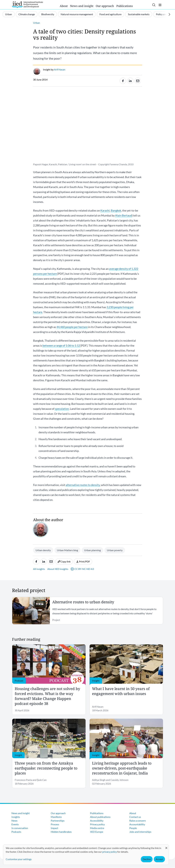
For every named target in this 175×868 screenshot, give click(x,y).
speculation (62, 409)
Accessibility (97, 821)
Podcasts (16, 832)
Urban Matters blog (67, 550)
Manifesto (56, 817)
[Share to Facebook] (123, 81)
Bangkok (116, 210)
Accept (159, 859)
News (14, 821)
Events (15, 824)
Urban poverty (115, 550)
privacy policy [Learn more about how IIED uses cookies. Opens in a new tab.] (110, 852)
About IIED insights (58, 569)
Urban (9, 14)
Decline (147, 859)
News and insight (82, 6)
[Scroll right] (169, 14)
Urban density (43, 550)
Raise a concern (138, 821)
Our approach (105, 6)
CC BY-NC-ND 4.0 (82, 569)
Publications (125, 6)
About (64, 6)
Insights (16, 817)
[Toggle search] (154, 5)
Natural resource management (77, 14)
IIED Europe (97, 832)
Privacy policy (97, 824)
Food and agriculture (110, 14)
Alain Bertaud (123, 215)
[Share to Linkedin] (130, 81)
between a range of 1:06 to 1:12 (61, 345)
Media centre (97, 828)
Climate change (27, 14)
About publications (100, 817)
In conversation (20, 828)
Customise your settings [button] (19, 859)
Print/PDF (83, 562)
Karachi (105, 210)
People (133, 828)
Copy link (64, 562)
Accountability (137, 824)
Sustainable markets (139, 14)
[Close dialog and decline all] (166, 846)
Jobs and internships (140, 832)
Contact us (135, 817)
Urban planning (92, 550)
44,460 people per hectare (72, 327)
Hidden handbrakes (61, 832)
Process (55, 824)
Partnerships (58, 821)
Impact (54, 828)
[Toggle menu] (160, 5)
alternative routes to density (83, 485)
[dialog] (86, 855)
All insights (39, 569)
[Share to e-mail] (138, 81)
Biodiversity (48, 14)
